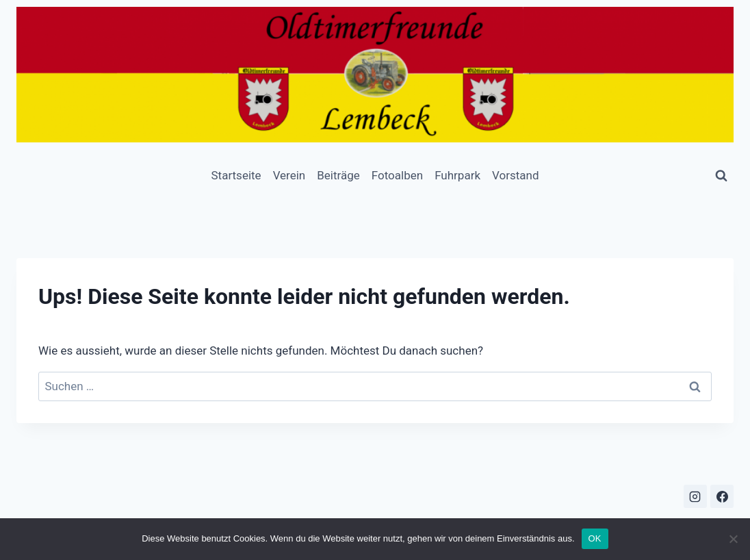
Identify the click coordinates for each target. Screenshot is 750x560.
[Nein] (733, 539)
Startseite (236, 175)
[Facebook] (722, 496)
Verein (289, 175)
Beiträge (338, 175)
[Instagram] (695, 496)
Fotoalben (397, 175)
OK (595, 538)
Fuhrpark (457, 175)
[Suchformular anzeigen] (721, 176)
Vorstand (515, 175)
